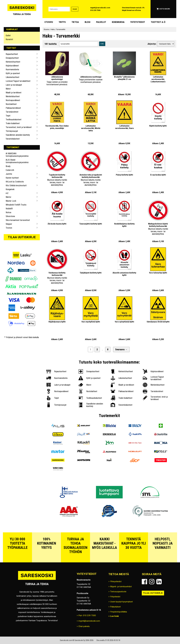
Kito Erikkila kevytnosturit (16, 185)
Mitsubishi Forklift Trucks (16, 205)
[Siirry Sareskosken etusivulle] (22, 9)
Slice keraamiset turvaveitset (18, 220)
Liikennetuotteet (12, 77)
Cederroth (10, 170)
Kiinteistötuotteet (13, 62)
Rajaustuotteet (12, 54)
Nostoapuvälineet (13, 100)
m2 (7, 193)
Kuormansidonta (12, 69)
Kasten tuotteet (12, 178)
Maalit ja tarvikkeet (14, 93)
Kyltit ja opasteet (13, 73)
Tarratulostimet (12, 112)
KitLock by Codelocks (15, 182)
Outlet (8, 36)
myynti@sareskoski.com (100, 8)
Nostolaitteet (11, 104)
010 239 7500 (95, 10)
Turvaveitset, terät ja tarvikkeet (19, 127)
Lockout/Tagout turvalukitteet (18, 81)
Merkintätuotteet (13, 96)
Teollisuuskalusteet (14, 120)
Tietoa (75, 22)
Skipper (9, 224)
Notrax (8, 212)
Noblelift (9, 209)
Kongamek (10, 189)
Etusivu (49, 22)
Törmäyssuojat (12, 131)
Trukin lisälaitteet (13, 123)
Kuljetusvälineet (12, 66)
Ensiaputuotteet (12, 58)
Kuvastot (9, 39)
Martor (8, 197)
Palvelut (101, 22)
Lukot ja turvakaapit (14, 85)
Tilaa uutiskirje (22, 237)
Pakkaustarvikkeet (13, 108)
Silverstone (10, 216)
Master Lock (11, 201)
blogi (87, 22)
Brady (8, 166)
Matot (8, 89)
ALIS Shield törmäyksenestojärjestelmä (17, 161)
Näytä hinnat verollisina (131, 10)
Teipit (8, 116)
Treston (9, 228)
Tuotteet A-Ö (158, 22)
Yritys (62, 22)
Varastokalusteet (13, 139)
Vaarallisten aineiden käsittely (18, 135)
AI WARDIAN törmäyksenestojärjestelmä (17, 155)
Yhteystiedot (138, 22)
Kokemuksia (118, 22)
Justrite (9, 174)
